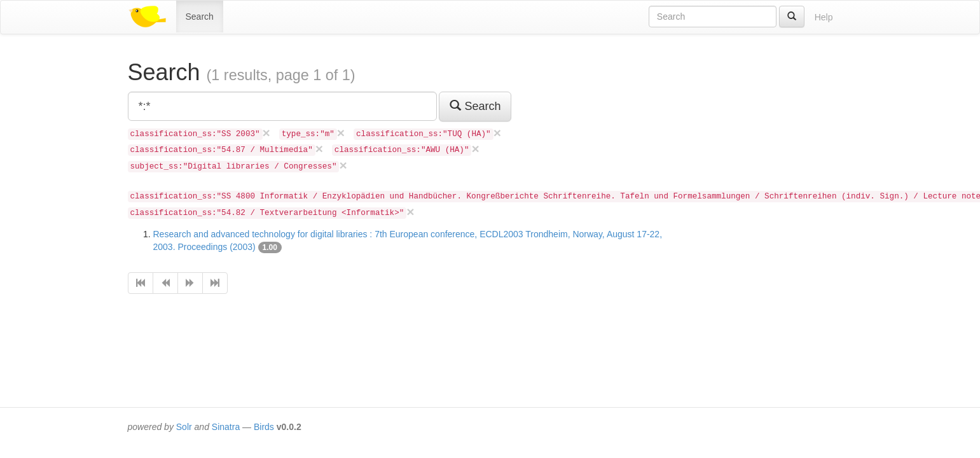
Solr (184, 427)
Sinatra (226, 427)
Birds (264, 427)
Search (200, 17)
